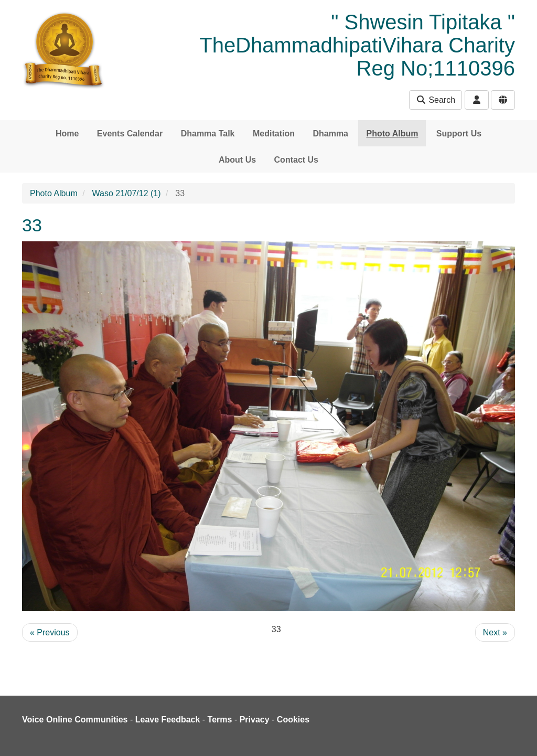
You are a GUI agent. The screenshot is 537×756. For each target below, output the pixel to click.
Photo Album (392, 134)
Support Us (459, 134)
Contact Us (296, 160)
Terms (220, 720)
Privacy (255, 720)
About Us (237, 160)
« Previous (50, 632)
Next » (495, 632)
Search (436, 100)
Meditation (274, 134)
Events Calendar (130, 134)
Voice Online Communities (75, 720)
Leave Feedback (168, 720)
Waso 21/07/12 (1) (127, 193)
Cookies (293, 720)
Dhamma (330, 134)
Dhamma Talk (208, 134)
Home (67, 134)
